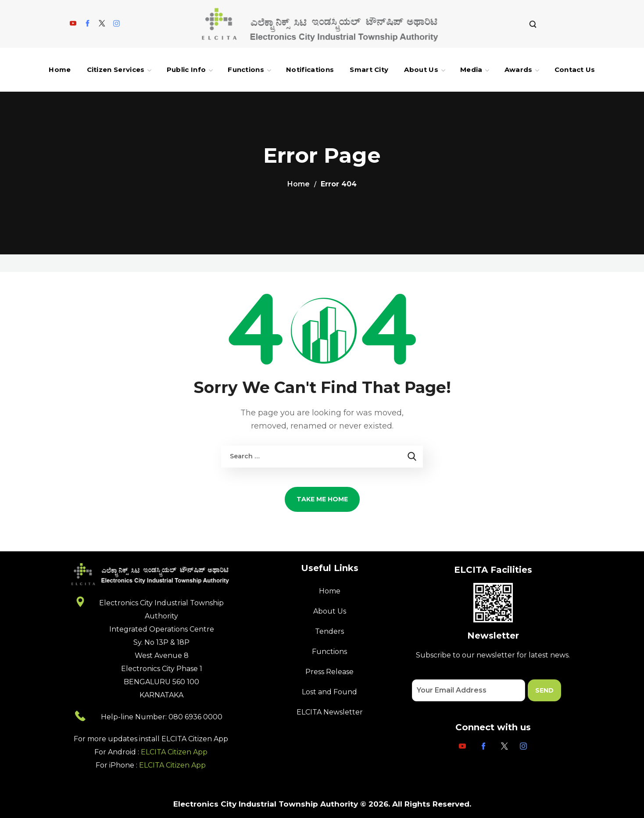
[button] (533, 24)
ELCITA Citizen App (174, 752)
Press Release (329, 672)
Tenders (329, 631)
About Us (330, 611)
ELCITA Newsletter (330, 712)
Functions (329, 652)
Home (299, 184)
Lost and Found (329, 692)
